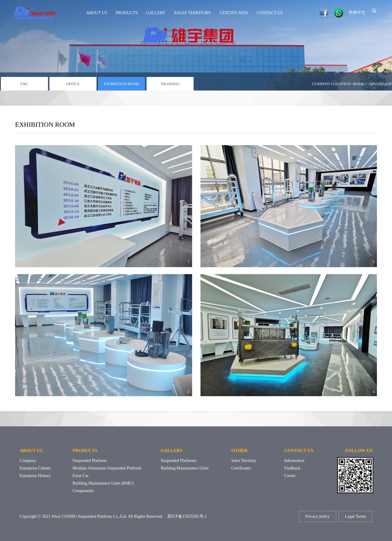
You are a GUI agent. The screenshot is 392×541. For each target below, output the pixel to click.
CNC (24, 84)
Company (28, 461)
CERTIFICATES (234, 13)
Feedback (292, 468)
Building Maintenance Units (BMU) (103, 483)
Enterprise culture (35, 468)
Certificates (241, 468)
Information (294, 461)
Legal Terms (356, 516)
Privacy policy (317, 516)
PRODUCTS (126, 13)
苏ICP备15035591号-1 (187, 516)
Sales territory (244, 461)
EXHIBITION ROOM (121, 84)
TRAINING (170, 84)
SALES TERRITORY (193, 13)
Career (290, 476)
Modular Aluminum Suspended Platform (107, 468)
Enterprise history (35, 476)
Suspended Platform (90, 461)
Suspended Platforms (179, 461)
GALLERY (156, 13)
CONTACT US (270, 13)
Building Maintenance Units (185, 468)
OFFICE (73, 84)
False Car (81, 476)
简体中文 (357, 13)
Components (83, 491)
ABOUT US (97, 13)
